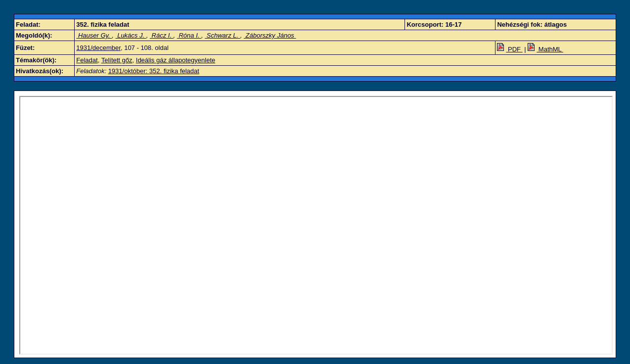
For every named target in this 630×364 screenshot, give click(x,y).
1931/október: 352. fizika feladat (154, 71)
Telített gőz (117, 60)
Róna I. (189, 35)
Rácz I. (162, 35)
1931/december (98, 48)
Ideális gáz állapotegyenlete (176, 60)
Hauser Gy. (94, 35)
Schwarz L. (223, 35)
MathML (545, 49)
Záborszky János (270, 35)
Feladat (87, 60)
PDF (510, 49)
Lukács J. (131, 35)
